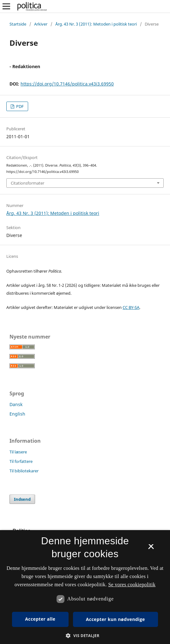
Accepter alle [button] (40, 619)
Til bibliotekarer (24, 471)
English (17, 414)
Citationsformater (27, 183)
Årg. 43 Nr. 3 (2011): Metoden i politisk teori (96, 24)
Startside (18, 24)
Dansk (16, 404)
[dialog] (85, 587)
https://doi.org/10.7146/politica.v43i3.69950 (67, 84)
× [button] (151, 549)
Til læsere (18, 452)
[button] (85, 636)
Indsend (22, 499)
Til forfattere (21, 461)
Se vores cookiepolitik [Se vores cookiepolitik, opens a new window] (132, 585)
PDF (19, 106)
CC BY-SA (131, 307)
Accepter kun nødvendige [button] (115, 619)
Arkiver (41, 24)
